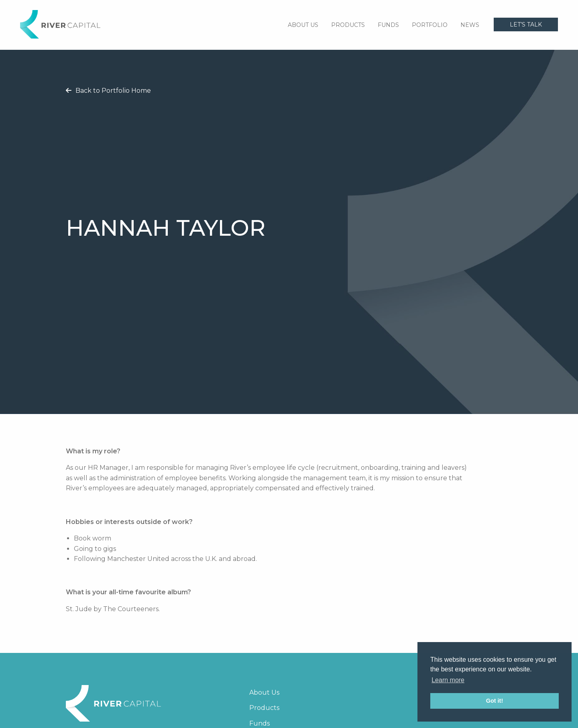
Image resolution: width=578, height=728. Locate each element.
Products (348, 25)
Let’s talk (526, 24)
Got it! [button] (495, 701)
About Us (303, 25)
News (470, 25)
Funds (388, 25)
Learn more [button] (448, 680)
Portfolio (430, 25)
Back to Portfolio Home (108, 91)
